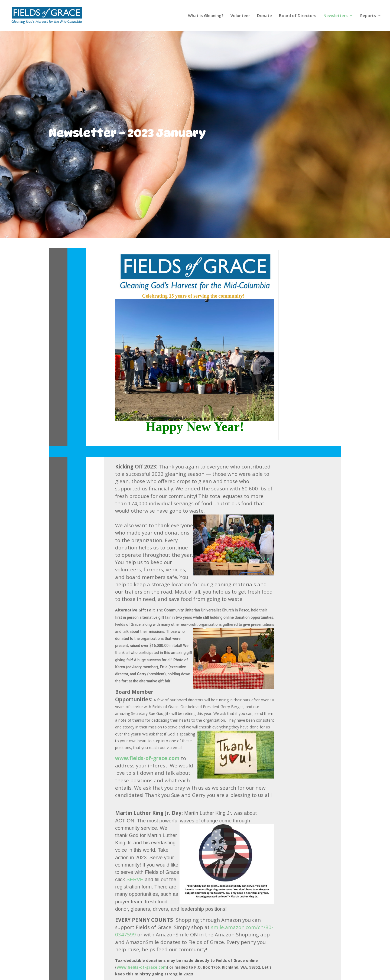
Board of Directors (298, 16)
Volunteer (240, 16)
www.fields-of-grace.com (147, 758)
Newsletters (336, 16)
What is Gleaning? (206, 16)
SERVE (136, 879)
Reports (368, 16)
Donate (264, 16)
